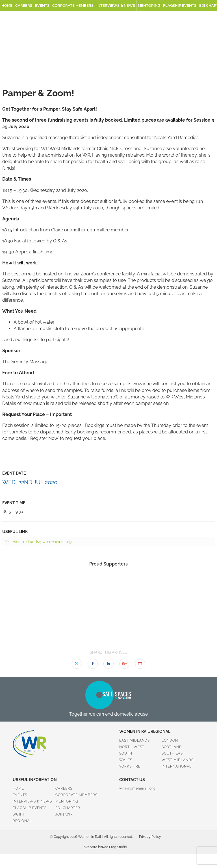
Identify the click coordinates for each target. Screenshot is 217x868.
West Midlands (178, 760)
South (126, 753)
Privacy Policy (150, 837)
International (177, 766)
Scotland (172, 747)
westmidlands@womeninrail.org (38, 542)
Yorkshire (130, 766)
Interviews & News (116, 6)
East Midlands (134, 740)
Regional (22, 821)
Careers (24, 6)
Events (42, 6)
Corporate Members (73, 6)
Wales (126, 760)
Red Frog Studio (114, 847)
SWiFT (19, 814)
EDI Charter (68, 808)
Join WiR (64, 814)
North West (132, 747)
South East (173, 753)
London (170, 740)
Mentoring (149, 6)
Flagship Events (180, 6)
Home (7, 6)
